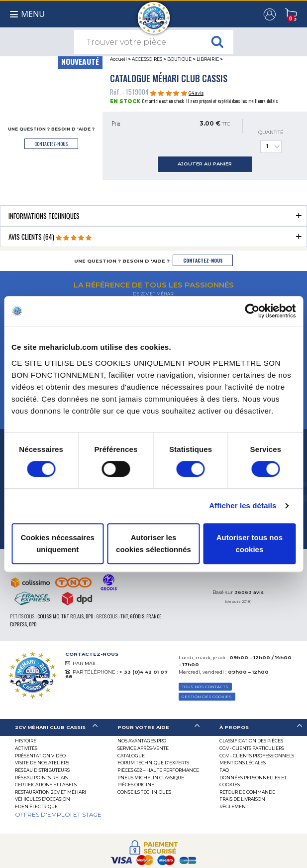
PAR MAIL (85, 663)
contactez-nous (51, 144)
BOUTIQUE (179, 59)
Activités (26, 748)
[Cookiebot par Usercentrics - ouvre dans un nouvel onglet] (252, 311)
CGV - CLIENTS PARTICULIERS (252, 748)
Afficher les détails (243, 506)
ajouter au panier (205, 164)
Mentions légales (243, 763)
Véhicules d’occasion (43, 799)
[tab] (153, 216)
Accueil (118, 59)
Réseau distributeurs (42, 770)
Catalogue (131, 756)
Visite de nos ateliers (42, 763)
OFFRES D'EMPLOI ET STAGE (58, 815)
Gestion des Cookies (207, 697)
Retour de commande (247, 792)
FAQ (224, 770)
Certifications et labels (46, 785)
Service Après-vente (143, 748)
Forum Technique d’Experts (153, 763)
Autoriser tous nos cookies (250, 543)
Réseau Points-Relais (41, 778)
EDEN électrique (36, 806)
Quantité (271, 141)
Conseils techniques (144, 792)
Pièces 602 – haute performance (158, 770)
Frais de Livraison (242, 799)
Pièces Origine (136, 785)
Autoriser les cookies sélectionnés (153, 543)
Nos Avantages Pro (142, 741)
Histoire (26, 741)
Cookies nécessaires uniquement (57, 543)
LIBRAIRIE (208, 59)
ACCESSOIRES (147, 59)
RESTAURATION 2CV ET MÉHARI (51, 792)
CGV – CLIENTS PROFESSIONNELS (257, 756)
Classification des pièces (251, 741)
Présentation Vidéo (40, 756)
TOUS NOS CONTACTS (205, 687)
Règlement (234, 806)
